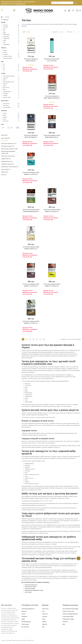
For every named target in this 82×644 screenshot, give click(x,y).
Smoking (45, 616)
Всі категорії (25, 627)
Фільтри (24, 611)
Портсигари (6, 169)
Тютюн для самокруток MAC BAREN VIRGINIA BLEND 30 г (31, 211)
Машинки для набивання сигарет (8, 152)
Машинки (24, 616)
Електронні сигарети (8, 156)
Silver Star (45, 614)
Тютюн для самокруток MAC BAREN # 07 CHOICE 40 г (52, 285)
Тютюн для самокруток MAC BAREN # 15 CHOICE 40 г (31, 173)
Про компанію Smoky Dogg (70, 609)
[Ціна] (4, 128)
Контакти (65, 622)
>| (44, 339)
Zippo (23, 619)
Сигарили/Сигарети (8, 164)
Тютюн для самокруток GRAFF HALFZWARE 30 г (31, 136)
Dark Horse (45, 609)
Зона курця (6, 138)
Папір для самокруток (9, 143)
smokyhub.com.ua (20, 4)
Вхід (66, 10)
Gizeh (44, 619)
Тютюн (4, 141)
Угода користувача (68, 616)
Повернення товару (68, 619)
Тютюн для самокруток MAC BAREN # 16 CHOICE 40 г (31, 285)
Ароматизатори (7, 161)
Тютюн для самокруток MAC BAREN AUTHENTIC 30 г (31, 248)
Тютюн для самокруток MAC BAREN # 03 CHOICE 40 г (52, 211)
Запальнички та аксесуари (10, 167)
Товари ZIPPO (6, 159)
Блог (64, 624)
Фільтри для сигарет (31, 587)
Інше (4, 175)
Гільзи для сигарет (8, 146)
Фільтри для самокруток (9, 149)
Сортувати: (55, 32)
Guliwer (44, 622)
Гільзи (23, 614)
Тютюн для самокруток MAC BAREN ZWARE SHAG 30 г (52, 136)
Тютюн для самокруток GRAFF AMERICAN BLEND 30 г (52, 97)
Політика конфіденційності (70, 614)
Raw (43, 627)
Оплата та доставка (68, 611)
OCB (43, 611)
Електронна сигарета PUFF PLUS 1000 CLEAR (52, 60)
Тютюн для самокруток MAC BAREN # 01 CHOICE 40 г (31, 322)
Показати (69, 32)
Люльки (5, 172)
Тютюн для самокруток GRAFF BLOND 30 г (31, 60)
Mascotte (45, 624)
